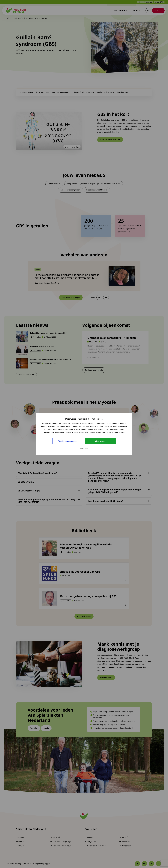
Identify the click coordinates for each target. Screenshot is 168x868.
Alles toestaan (100, 441)
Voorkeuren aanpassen (68, 441)
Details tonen (84, 448)
